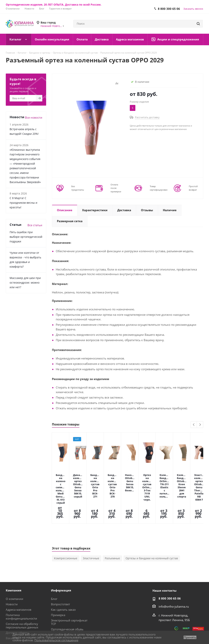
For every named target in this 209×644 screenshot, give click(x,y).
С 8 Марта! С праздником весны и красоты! (23, 203)
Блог (54, 569)
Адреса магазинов (19, 579)
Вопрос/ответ (60, 574)
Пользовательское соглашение (56, 640)
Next (200, 425)
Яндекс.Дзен (200, 630)
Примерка (58, 585)
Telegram (181, 630)
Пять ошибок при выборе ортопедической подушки (26, 237)
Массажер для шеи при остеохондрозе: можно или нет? (25, 283)
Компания (14, 560)
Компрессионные (66, 528)
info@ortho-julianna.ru (174, 576)
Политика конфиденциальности (21, 586)
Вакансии (13, 608)
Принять (190, 637)
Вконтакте (172, 630)
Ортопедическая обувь (67, 599)
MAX (162, 630)
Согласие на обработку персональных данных (22, 595)
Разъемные (112, 528)
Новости (12, 574)
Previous (194, 425)
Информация (61, 560)
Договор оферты (17, 602)
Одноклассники (191, 630)
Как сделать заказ (63, 579)
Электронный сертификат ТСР (69, 592)
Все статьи (35, 225)
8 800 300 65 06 (169, 9)
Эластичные (91, 528)
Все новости (34, 117)
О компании (15, 569)
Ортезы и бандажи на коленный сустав (152, 528)
